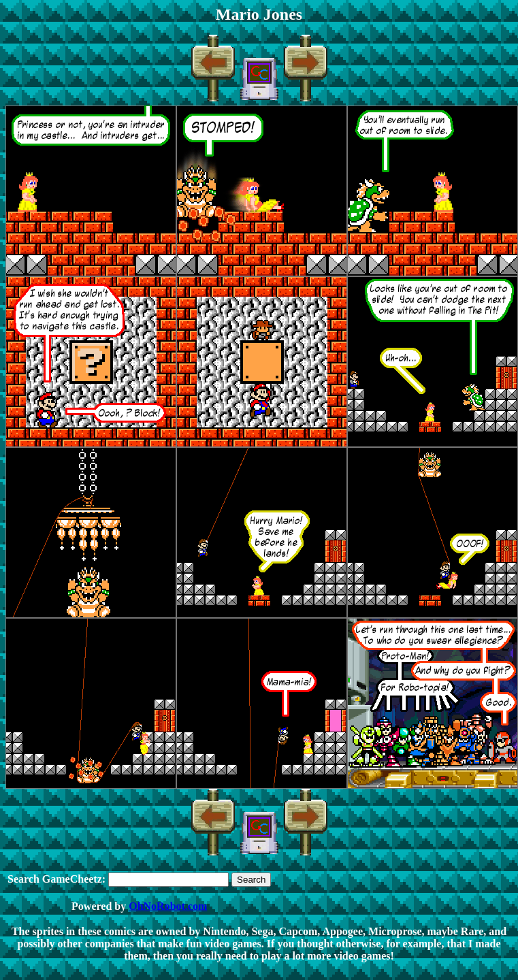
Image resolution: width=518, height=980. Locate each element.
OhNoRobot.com (168, 906)
